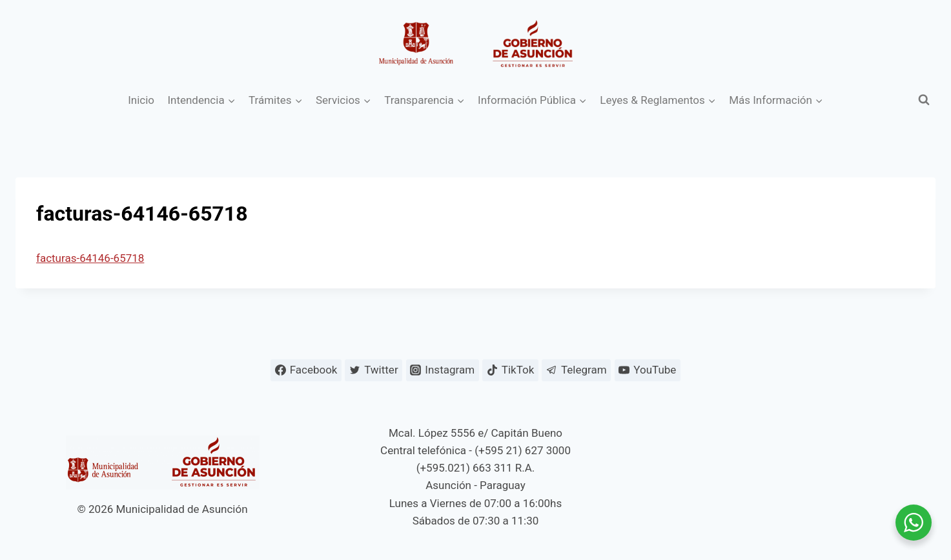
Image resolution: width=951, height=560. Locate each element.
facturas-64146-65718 (90, 258)
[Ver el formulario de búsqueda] (924, 100)
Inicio (141, 100)
